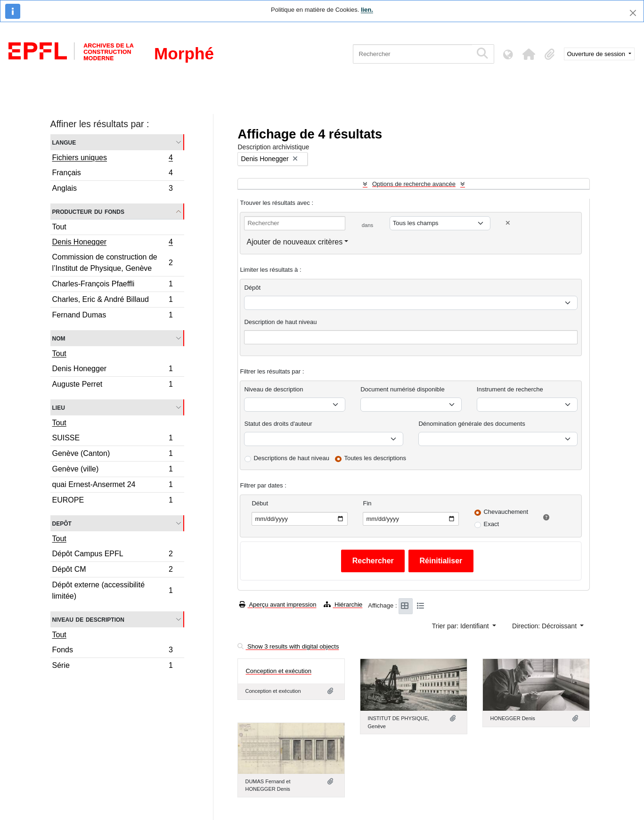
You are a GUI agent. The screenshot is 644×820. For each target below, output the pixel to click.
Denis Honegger (113, 243)
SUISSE (113, 439)
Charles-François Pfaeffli (113, 285)
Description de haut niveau (280, 322)
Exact (491, 524)
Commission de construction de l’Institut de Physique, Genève (113, 263)
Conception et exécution (278, 671)
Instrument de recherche (510, 389)
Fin (367, 503)
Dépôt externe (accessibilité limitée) (113, 590)
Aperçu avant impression (278, 605)
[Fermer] (633, 13)
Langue (64, 142)
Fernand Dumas (113, 316)
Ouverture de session (597, 54)
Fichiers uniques (113, 159)
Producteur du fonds (88, 211)
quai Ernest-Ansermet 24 (113, 486)
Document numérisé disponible (402, 389)
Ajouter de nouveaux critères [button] (294, 242)
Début (260, 503)
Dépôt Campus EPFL (113, 555)
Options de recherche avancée (414, 184)
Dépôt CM (113, 571)
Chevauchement (506, 512)
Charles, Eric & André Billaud (113, 301)
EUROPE (113, 501)
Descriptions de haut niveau (291, 458)
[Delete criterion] (508, 223)
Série (113, 666)
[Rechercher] (412, 54)
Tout (59, 227)
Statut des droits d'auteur (278, 424)
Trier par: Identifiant (461, 626)
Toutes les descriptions (375, 458)
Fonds (113, 651)
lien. (367, 10)
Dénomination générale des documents (472, 424)
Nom (59, 338)
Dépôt (252, 288)
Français (113, 174)
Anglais (113, 189)
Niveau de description (88, 619)
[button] (529, 54)
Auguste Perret (113, 385)
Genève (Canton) (113, 455)
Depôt (62, 523)
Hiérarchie (343, 605)
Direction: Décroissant (545, 626)
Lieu (59, 407)
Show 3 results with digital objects (288, 646)
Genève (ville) (113, 470)
